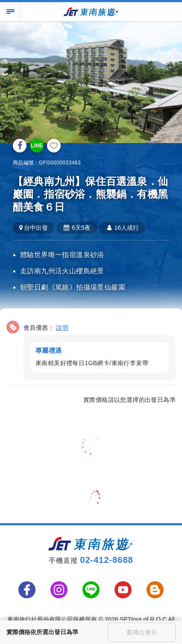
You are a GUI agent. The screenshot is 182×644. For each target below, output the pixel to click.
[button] (91, 349)
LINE (37, 146)
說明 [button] (62, 328)
